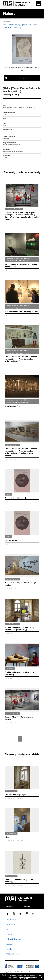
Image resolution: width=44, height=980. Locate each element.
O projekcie (10, 934)
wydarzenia (11, 906)
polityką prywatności (29, 978)
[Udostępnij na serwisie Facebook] (18, 95)
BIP (8, 929)
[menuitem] (9, 906)
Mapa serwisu (11, 924)
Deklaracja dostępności (14, 939)
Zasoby (18, 25)
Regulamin (10, 944)
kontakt (27, 906)
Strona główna (8, 25)
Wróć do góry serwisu (14, 954)
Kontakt (9, 949)
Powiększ (23, 78)
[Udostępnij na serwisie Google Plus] (13, 95)
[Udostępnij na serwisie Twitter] (16, 95)
